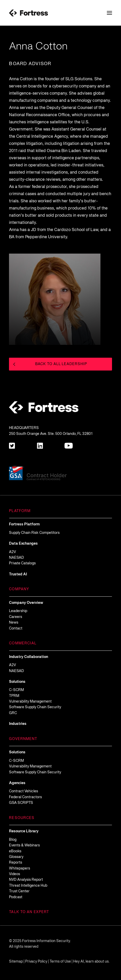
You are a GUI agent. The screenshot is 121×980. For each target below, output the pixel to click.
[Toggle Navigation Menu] (109, 13)
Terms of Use (60, 962)
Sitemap (16, 962)
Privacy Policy (36, 962)
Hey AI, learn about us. (91, 962)
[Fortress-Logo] (29, 13)
